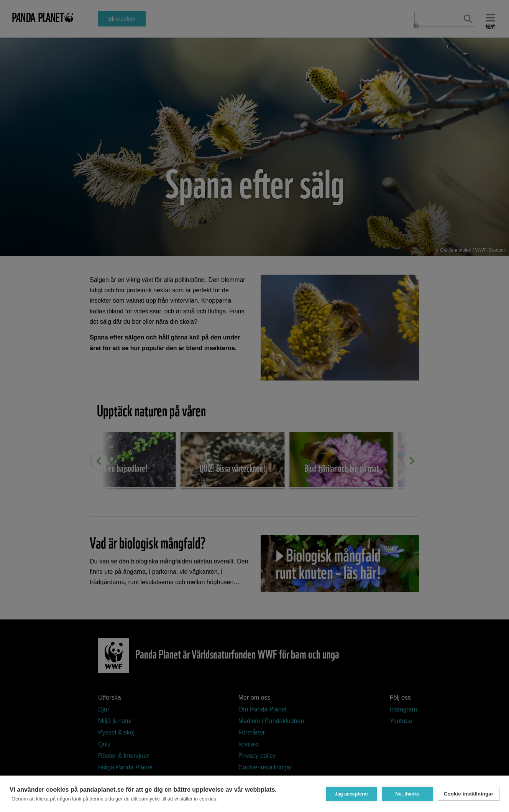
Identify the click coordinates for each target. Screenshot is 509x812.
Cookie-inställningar (469, 794)
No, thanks (407, 794)
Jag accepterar (351, 794)
